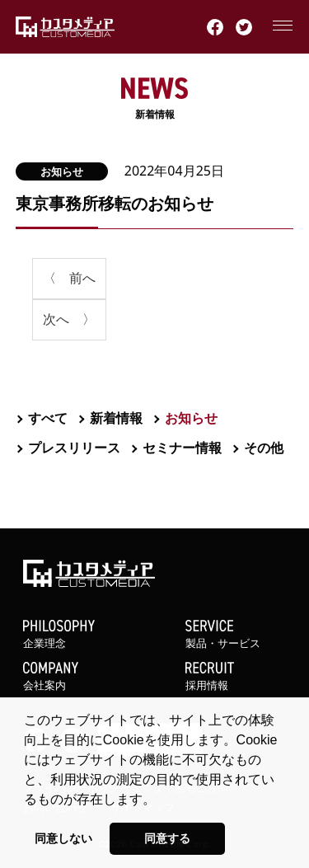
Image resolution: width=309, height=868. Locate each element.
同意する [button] (167, 838)
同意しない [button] (63, 838)
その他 (264, 448)
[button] (162, 800)
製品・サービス (236, 635)
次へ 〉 (69, 319)
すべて (48, 418)
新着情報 (155, 99)
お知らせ (62, 171)
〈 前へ (69, 278)
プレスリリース (74, 448)
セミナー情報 (182, 448)
